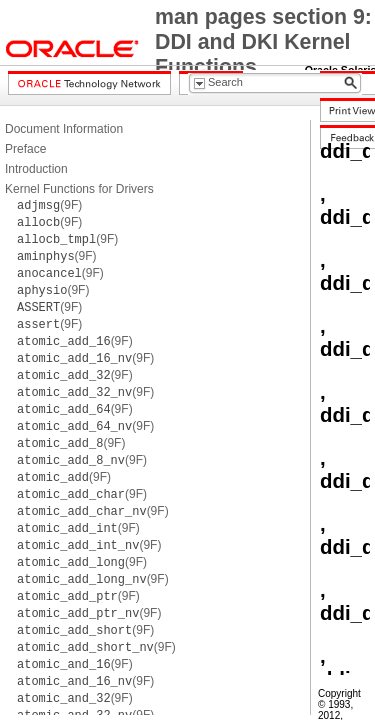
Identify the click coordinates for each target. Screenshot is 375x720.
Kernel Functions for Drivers (79, 189)
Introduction (36, 169)
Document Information (64, 129)
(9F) (49, 205)
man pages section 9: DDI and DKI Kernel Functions (263, 42)
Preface (25, 149)
